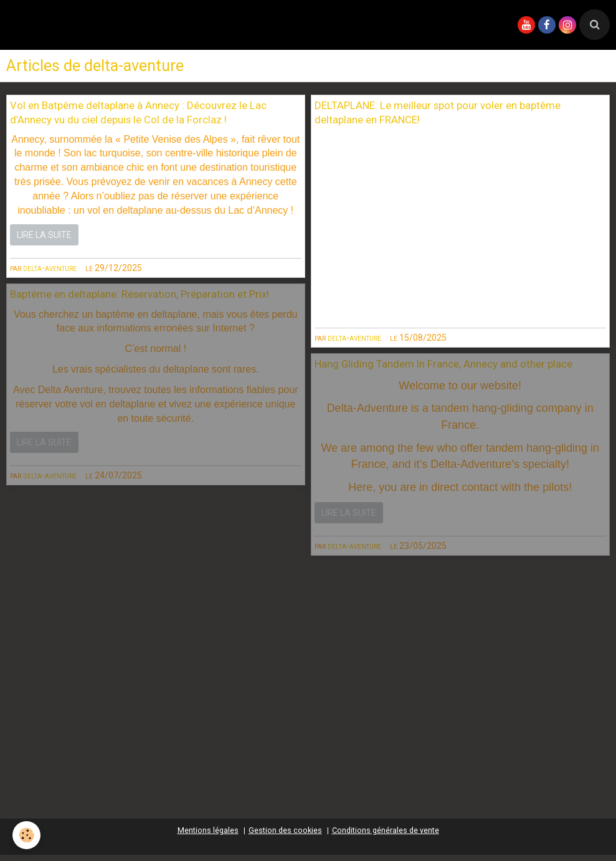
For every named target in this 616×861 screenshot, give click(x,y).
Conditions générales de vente (386, 830)
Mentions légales (208, 830)
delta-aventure (50, 268)
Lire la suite (44, 235)
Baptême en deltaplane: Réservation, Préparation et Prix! (140, 295)
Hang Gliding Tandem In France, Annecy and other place (443, 364)
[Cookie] (26, 835)
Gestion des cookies (285, 830)
